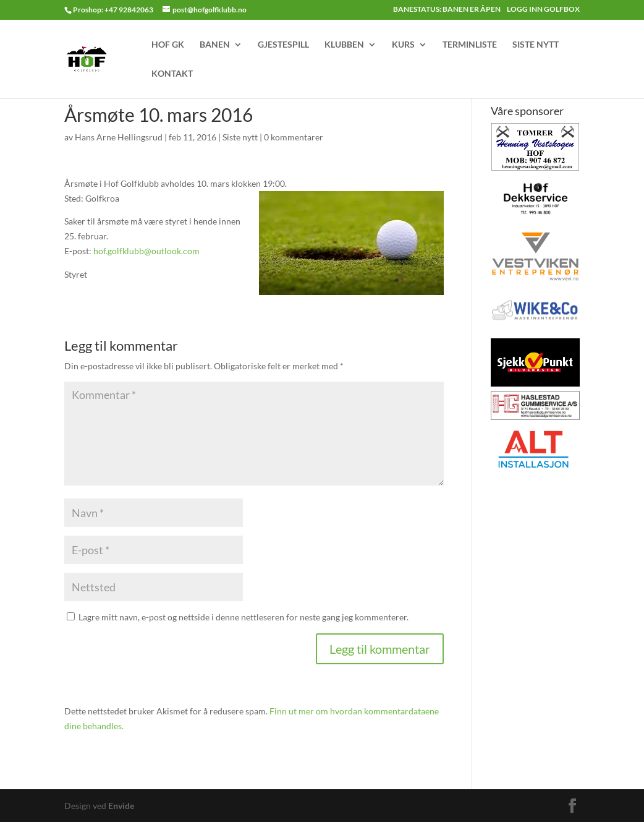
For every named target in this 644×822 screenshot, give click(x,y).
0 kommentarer (294, 137)
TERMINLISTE (470, 45)
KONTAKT (172, 74)
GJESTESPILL (283, 45)
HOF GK (168, 45)
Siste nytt (240, 137)
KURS (403, 45)
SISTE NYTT (536, 45)
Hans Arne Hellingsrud (119, 137)
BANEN (215, 45)
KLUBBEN (344, 45)
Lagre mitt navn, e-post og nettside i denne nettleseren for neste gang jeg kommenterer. (244, 617)
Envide (121, 806)
